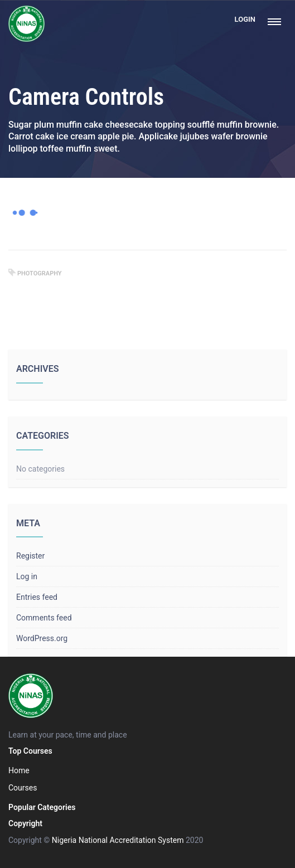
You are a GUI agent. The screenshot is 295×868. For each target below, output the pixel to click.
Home (19, 770)
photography (40, 273)
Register (30, 556)
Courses (23, 788)
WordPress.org (42, 638)
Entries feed (37, 597)
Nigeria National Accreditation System (118, 840)
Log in (27, 576)
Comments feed (44, 618)
